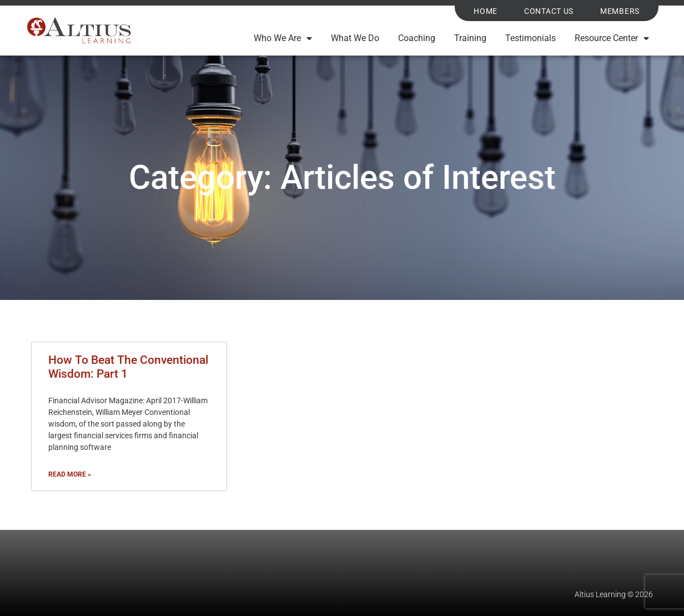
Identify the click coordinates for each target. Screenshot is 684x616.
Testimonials (530, 38)
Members (620, 11)
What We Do (355, 38)
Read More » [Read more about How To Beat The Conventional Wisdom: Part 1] (70, 474)
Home (486, 11)
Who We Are (283, 38)
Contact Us (549, 11)
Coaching (417, 38)
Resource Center (612, 38)
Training (470, 38)
